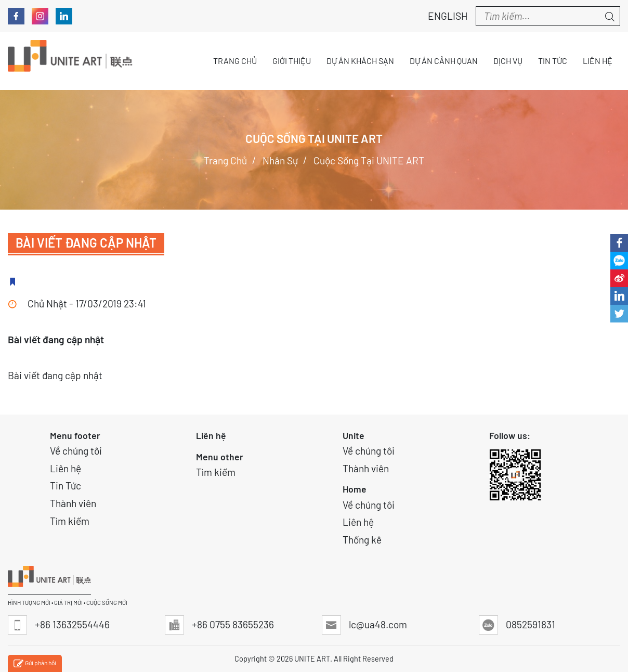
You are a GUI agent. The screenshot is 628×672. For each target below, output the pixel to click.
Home (355, 489)
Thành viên (73, 503)
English (442, 16)
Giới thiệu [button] (292, 61)
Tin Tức (66, 486)
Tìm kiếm (70, 521)
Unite (354, 435)
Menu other (220, 457)
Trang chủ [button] (235, 61)
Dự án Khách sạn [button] (360, 61)
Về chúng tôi (76, 451)
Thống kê (362, 540)
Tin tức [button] (553, 61)
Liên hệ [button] (598, 61)
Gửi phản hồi (35, 664)
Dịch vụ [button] (508, 61)
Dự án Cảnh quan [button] (444, 61)
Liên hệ (66, 468)
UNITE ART (312, 659)
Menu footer (75, 435)
